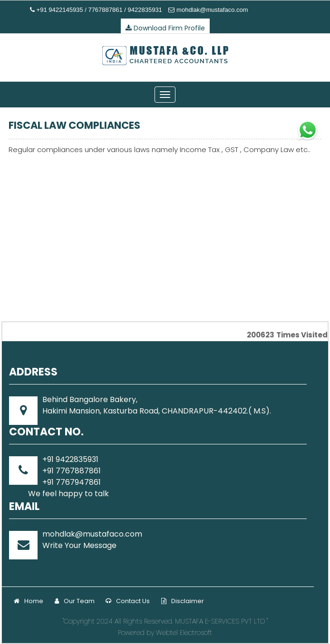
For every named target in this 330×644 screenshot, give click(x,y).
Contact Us (128, 601)
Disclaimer (183, 601)
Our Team (75, 601)
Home (29, 601)
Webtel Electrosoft (184, 633)
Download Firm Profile (165, 28)
